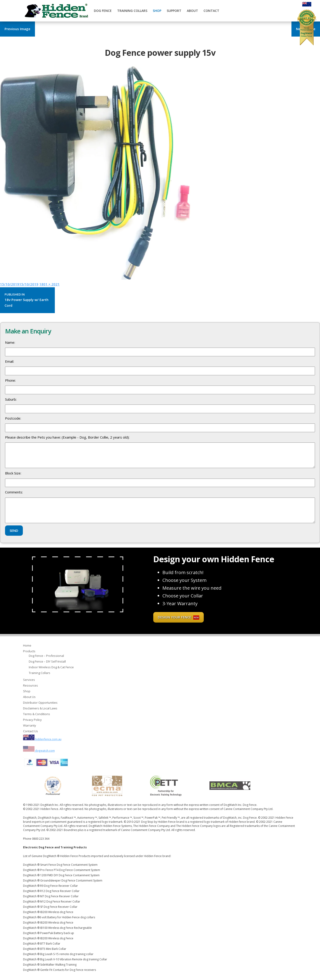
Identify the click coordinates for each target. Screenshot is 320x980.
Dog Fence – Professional (46, 656)
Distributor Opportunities (40, 703)
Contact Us (30, 731)
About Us (29, 697)
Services (29, 680)
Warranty (30, 725)
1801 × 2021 (49, 284)
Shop (157, 11)
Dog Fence (103, 11)
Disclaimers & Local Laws (40, 708)
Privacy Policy (32, 720)
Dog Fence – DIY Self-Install (47, 661)
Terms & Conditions (37, 714)
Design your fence (179, 617)
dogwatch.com (39, 751)
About (192, 11)
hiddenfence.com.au (42, 739)
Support (174, 11)
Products (29, 651)
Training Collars (132, 11)
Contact (211, 11)
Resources (30, 685)
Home (27, 645)
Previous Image (17, 29)
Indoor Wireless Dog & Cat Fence (51, 667)
